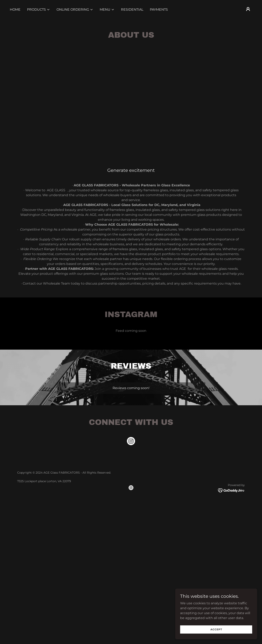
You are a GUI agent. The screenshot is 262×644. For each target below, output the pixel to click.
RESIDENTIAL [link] (132, 10)
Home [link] (15, 10)
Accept (216, 629)
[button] (38, 10)
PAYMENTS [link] (159, 10)
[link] (131, 442)
